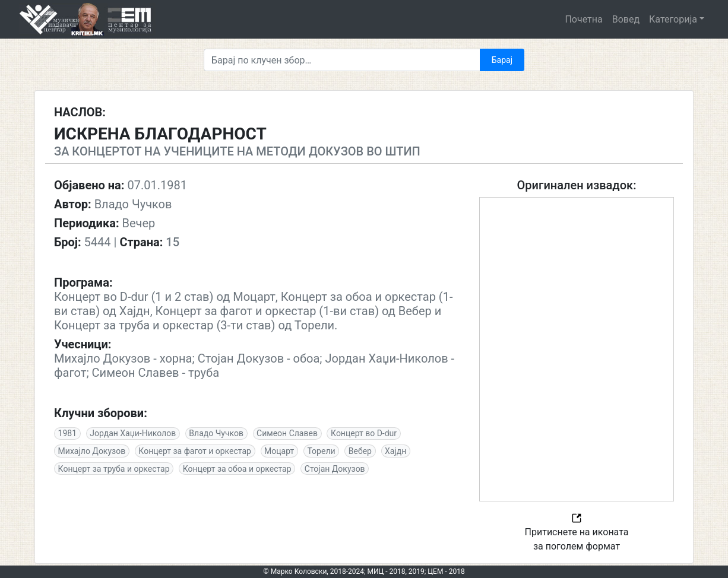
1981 (67, 433)
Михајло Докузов (92, 451)
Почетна (583, 19)
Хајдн (395, 451)
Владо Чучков (216, 433)
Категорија (673, 19)
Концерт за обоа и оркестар (237, 469)
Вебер (360, 451)
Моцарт (279, 451)
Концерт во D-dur (364, 433)
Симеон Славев (287, 433)
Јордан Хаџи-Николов (133, 433)
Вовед (626, 19)
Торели (321, 451)
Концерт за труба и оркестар (114, 469)
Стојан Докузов (335, 469)
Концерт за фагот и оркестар (195, 451)
